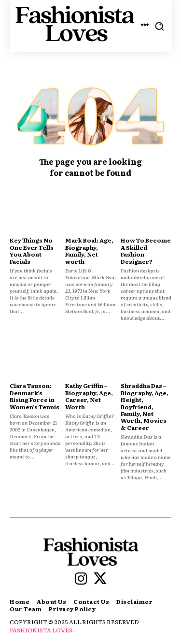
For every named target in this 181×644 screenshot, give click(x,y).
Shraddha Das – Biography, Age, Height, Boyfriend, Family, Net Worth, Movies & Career (145, 406)
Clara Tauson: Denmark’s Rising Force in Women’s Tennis (35, 396)
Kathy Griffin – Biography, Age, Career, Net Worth (89, 396)
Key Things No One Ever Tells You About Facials (32, 250)
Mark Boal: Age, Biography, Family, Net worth (89, 250)
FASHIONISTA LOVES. (42, 630)
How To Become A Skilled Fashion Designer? (146, 250)
